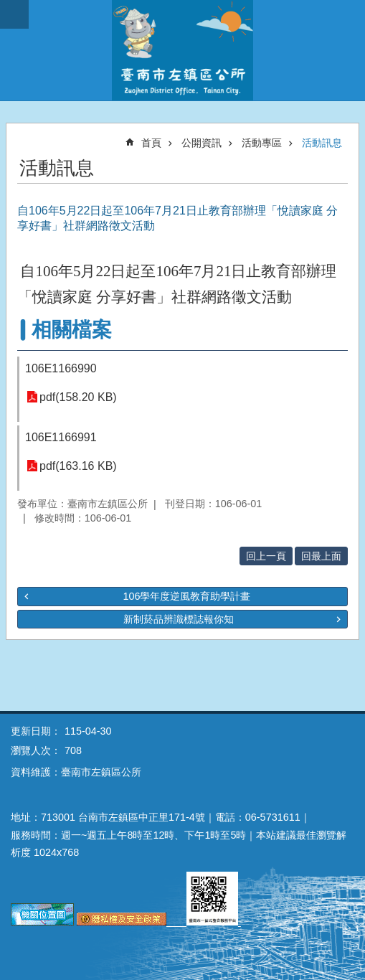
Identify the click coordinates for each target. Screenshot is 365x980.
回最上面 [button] (321, 556)
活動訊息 (322, 143)
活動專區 (262, 143)
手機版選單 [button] (14, 14)
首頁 (151, 143)
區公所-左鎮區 (182, 50)
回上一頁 (266, 556)
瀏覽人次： (36, 750)
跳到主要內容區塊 (8, 8)
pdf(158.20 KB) (78, 397)
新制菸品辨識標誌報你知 (179, 619)
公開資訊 (202, 143)
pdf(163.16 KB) (78, 466)
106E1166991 (61, 437)
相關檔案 (72, 330)
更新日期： (36, 731)
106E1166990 (61, 368)
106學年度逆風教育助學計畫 (186, 596)
